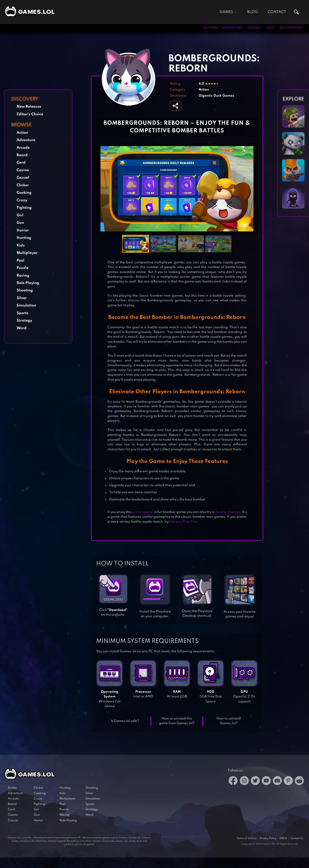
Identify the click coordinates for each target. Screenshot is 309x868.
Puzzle (22, 268)
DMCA (283, 838)
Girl (20, 215)
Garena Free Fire (183, 522)
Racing (23, 276)
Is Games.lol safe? (125, 721)
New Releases (29, 107)
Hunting (24, 238)
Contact (277, 12)
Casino (23, 170)
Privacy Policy (268, 838)
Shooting (25, 290)
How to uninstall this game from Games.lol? (177, 721)
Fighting (24, 208)
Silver (22, 298)
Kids (270, 28)
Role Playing (28, 283)
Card (21, 163)
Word (22, 328)
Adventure (232, 28)
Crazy (22, 200)
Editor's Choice (30, 114)
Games (226, 12)
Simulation (26, 305)
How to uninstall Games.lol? (229, 721)
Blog (253, 12)
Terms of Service (247, 838)
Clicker (23, 185)
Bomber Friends (228, 512)
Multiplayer (291, 28)
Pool (20, 261)
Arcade (23, 148)
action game (142, 512)
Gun (20, 223)
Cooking (24, 193)
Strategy (24, 321)
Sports (22, 313)
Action (210, 28)
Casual (255, 28)
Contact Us (297, 838)
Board (22, 155)
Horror (23, 230)
